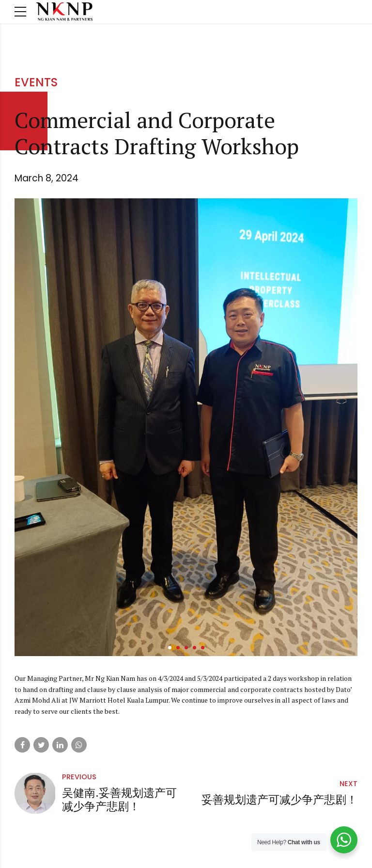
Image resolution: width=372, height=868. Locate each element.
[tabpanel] (186, 427)
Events (36, 82)
